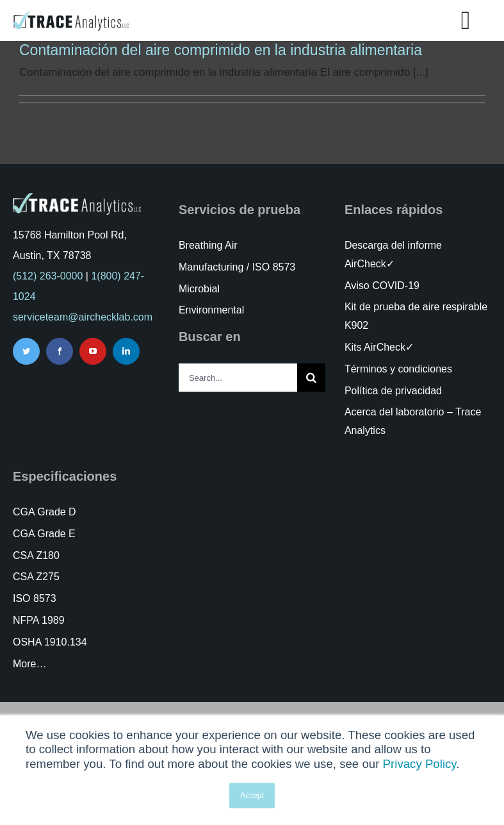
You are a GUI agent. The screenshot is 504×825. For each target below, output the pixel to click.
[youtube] (93, 351)
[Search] (311, 378)
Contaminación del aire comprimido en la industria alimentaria (221, 50)
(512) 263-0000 (48, 276)
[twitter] (26, 351)
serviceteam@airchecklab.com (83, 317)
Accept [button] (252, 796)
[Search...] (238, 378)
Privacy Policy (420, 764)
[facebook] (60, 351)
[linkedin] (126, 351)
